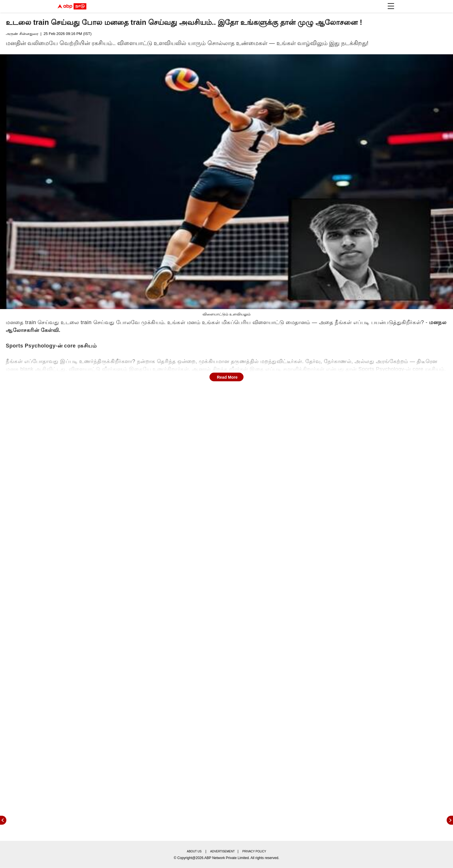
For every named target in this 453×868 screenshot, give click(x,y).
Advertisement (223, 851)
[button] (391, 6)
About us (194, 851)
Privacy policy (254, 851)
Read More (227, 377)
